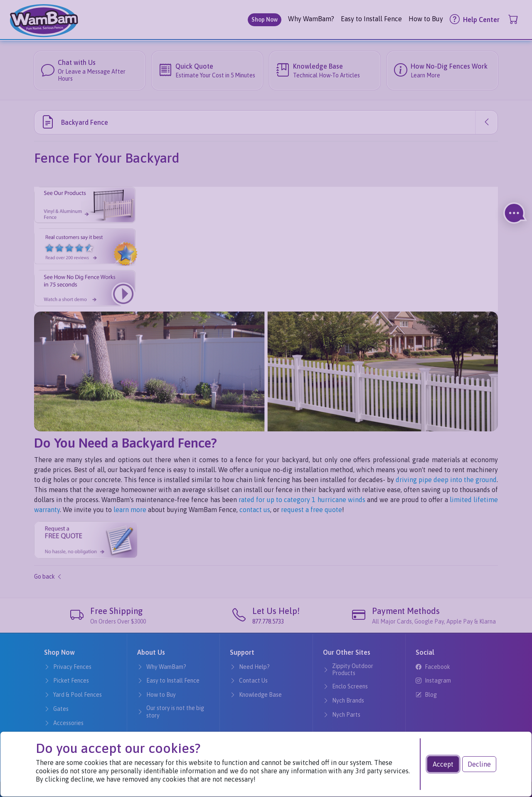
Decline (479, 764)
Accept (443, 764)
